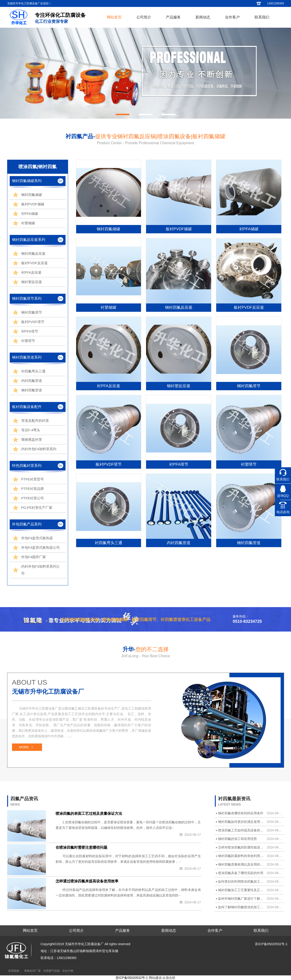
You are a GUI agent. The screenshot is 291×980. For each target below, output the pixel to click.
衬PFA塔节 (30, 331)
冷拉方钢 (68, 971)
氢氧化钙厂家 (33, 971)
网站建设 (155, 978)
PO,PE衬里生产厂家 (37, 508)
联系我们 (262, 17)
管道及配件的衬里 (35, 421)
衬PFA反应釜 (31, 272)
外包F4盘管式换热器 (37, 538)
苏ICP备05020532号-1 (271, 944)
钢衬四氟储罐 (32, 195)
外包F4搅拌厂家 (34, 557)
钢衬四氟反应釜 (33, 253)
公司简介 (144, 17)
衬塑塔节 (28, 341)
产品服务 (173, 17)
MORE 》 (27, 747)
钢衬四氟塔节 (32, 312)
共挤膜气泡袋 (51, 971)
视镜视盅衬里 (32, 439)
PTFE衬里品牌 (33, 489)
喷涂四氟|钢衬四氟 (38, 167)
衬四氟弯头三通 (33, 371)
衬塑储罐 (28, 223)
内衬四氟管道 (32, 381)
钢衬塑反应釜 (32, 282)
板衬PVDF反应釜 (34, 263)
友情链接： (15, 971)
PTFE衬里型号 (33, 479)
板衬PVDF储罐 (33, 204)
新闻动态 (203, 17)
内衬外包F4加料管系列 (39, 449)
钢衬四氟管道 (32, 390)
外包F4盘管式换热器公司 (41, 547)
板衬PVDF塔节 (33, 322)
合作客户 (232, 17)
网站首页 (114, 17)
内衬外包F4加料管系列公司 (41, 570)
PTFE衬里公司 (33, 498)
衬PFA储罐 (30, 214)
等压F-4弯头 (31, 430)
